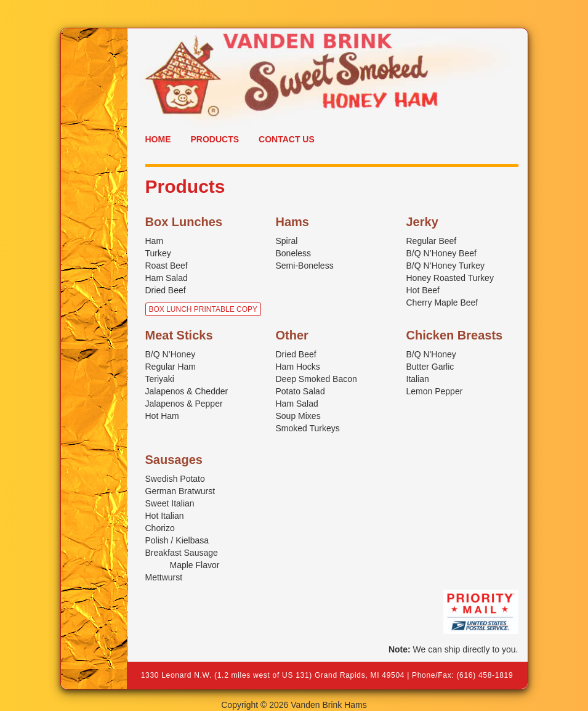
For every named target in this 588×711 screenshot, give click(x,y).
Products (215, 139)
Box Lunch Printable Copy (203, 309)
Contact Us (287, 139)
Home (158, 139)
